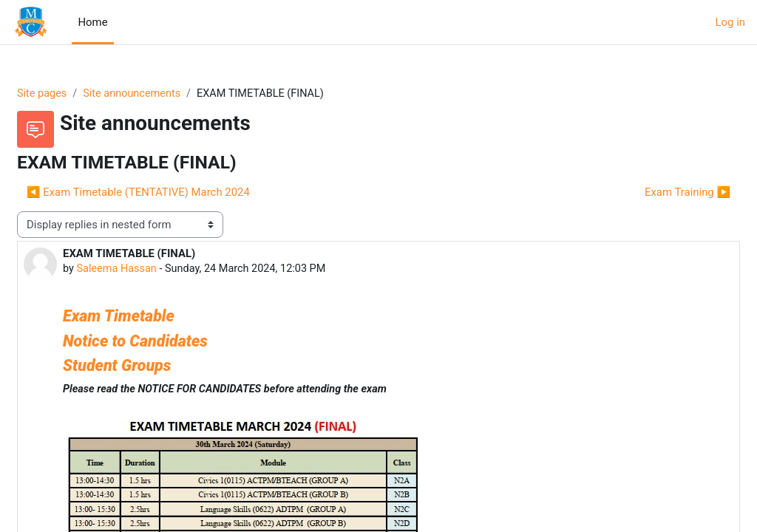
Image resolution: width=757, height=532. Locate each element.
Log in (730, 22)
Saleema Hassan (154, 270)
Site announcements (171, 94)
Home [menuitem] (92, 22)
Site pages (78, 94)
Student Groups (152, 367)
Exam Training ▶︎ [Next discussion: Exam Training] (652, 193)
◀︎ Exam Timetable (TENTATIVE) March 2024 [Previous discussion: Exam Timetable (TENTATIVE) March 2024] (174, 193)
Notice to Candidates (171, 342)
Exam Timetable (156, 317)
